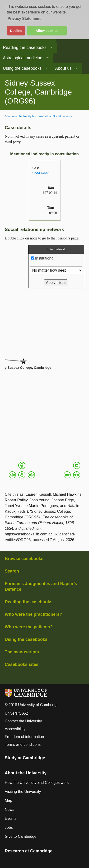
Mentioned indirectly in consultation (28, 116)
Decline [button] (16, 31)
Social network (63, 116)
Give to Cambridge (21, 836)
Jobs (9, 827)
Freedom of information (24, 737)
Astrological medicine (23, 58)
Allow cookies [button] (47, 31)
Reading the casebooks (25, 48)
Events (11, 818)
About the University (26, 773)
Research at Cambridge (29, 851)
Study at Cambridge (25, 758)
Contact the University (23, 721)
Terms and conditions (23, 744)
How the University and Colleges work (37, 783)
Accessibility (15, 729)
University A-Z (17, 713)
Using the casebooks (22, 68)
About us (63, 68)
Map (8, 801)
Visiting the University (23, 792)
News (9, 809)
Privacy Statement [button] (24, 19)
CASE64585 (41, 173)
